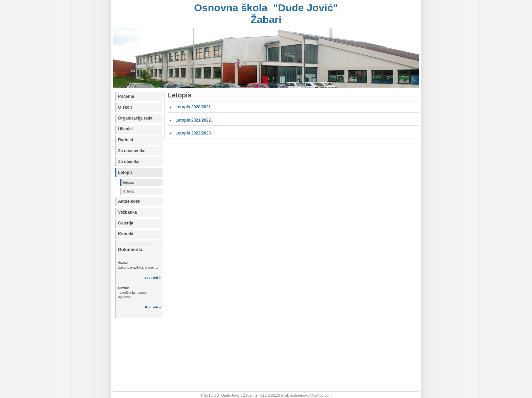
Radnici (126, 140)
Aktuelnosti (129, 201)
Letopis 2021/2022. (194, 120)
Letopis (125, 173)
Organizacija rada (135, 118)
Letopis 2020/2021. (194, 107)
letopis (129, 182)
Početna (126, 96)
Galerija (126, 223)
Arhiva (128, 191)
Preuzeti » (153, 278)
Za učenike (129, 162)
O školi (125, 107)
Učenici (125, 129)
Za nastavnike (132, 151)
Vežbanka (127, 212)
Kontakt (126, 234)
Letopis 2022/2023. (194, 133)
